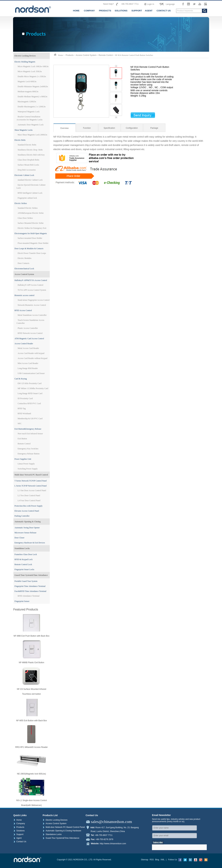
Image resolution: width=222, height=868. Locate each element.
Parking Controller (22, 516)
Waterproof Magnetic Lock (28, 112)
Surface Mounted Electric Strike (31, 223)
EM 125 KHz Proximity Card (29, 383)
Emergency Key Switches (28, 449)
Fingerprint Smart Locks (24, 569)
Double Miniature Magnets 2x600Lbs (33, 87)
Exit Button (22, 439)
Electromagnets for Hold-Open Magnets (31, 233)
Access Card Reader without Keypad (32, 358)
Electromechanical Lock (24, 269)
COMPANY (89, 11)
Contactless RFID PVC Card (29, 403)
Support (18, 834)
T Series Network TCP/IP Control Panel (31, 481)
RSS (152, 860)
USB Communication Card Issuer (31, 373)
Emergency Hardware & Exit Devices (30, 543)
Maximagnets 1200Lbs (27, 102)
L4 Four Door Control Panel (29, 501)
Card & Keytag (21, 379)
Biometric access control (25, 295)
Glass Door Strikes (25, 218)
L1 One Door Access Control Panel (32, 490)
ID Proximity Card (25, 398)
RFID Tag (22, 408)
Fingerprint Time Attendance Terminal (30, 586)
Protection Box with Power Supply (29, 506)
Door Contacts (23, 263)
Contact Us (20, 842)
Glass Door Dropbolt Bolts (28, 160)
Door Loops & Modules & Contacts (29, 249)
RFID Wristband (24, 414)
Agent (18, 838)
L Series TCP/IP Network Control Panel (31, 486)
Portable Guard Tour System (26, 581)
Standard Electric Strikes (28, 208)
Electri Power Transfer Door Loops (32, 253)
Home (18, 820)
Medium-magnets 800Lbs (28, 92)
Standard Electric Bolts (27, 145)
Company (19, 823)
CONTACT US (164, 11)
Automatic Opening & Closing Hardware (62, 831)
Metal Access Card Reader (28, 348)
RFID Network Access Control (30, 333)
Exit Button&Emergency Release (28, 429)
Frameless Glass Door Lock (26, 554)
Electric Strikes (21, 203)
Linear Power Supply (26, 464)
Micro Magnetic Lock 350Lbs (30, 71)
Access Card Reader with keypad (31, 353)
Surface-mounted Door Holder (30, 238)
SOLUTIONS (121, 11)
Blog (157, 860)
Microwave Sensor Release (26, 533)
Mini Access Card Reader (28, 363)
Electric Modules (24, 258)
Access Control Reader (24, 344)
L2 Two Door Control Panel (29, 495)
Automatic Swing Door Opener (27, 528)
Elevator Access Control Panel (27, 511)
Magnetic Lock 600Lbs (27, 81)
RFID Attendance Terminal (28, 596)
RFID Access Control (23, 310)
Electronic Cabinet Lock (24, 175)
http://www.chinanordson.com (113, 844)
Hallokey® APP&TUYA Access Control (31, 280)
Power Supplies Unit (23, 459)
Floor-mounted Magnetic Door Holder (33, 243)
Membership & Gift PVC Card (30, 419)
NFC (20, 424)
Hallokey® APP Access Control (30, 285)
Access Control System (24, 274)
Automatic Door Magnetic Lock (30, 125)
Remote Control (24, 444)
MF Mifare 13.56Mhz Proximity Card (33, 388)
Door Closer (20, 538)
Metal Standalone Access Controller (32, 315)
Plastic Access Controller (28, 328)
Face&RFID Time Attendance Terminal (30, 591)
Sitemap (145, 860)
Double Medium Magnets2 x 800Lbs (32, 97)
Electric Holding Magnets (25, 62)
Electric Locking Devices (25, 56)
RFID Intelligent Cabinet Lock (30, 193)
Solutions (19, 831)
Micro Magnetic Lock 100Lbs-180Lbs (33, 66)
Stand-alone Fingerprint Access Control (34, 300)
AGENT (149, 11)
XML (163, 860)
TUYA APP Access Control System (32, 290)
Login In (151, 4)
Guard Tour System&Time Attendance (31, 575)
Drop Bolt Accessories (27, 170)
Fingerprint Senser (22, 601)
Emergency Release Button (28, 454)
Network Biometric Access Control (32, 305)
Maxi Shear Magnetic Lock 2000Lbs (32, 135)
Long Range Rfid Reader (28, 368)
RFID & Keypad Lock (24, 559)
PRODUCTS (105, 11)
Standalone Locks (22, 548)
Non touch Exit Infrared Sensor (30, 434)
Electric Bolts (20, 140)
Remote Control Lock (23, 564)
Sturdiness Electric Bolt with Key (31, 155)
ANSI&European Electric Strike (31, 213)
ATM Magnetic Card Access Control (29, 339)
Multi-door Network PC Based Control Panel (64, 827)
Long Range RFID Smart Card (30, 393)
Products (70, 55)
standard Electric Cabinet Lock (30, 180)
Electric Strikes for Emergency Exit (32, 228)
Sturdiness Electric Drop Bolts (30, 150)
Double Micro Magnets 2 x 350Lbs (32, 76)
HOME (76, 11)
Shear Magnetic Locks (24, 130)
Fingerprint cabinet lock (27, 198)
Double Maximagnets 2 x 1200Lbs (32, 107)
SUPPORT (137, 11)
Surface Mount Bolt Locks (28, 165)
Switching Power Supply (28, 469)
